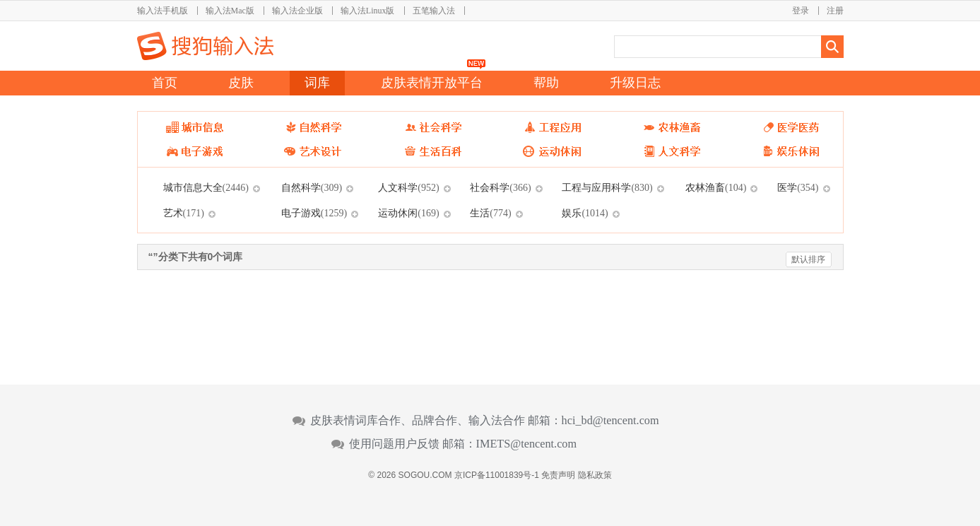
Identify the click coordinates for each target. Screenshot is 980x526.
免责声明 (558, 475)
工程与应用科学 (607, 187)
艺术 (184, 213)
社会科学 (500, 187)
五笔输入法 (434, 11)
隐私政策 (595, 475)
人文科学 (408, 187)
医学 (798, 187)
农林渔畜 (716, 187)
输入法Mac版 (230, 11)
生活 (490, 213)
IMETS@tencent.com (527, 444)
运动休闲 (408, 213)
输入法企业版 (297, 11)
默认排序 (808, 259)
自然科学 (312, 187)
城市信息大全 (206, 187)
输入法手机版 (163, 11)
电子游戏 (314, 213)
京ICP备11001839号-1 (497, 475)
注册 (835, 11)
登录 (801, 11)
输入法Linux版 (368, 11)
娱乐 (585, 213)
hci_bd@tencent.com (610, 421)
